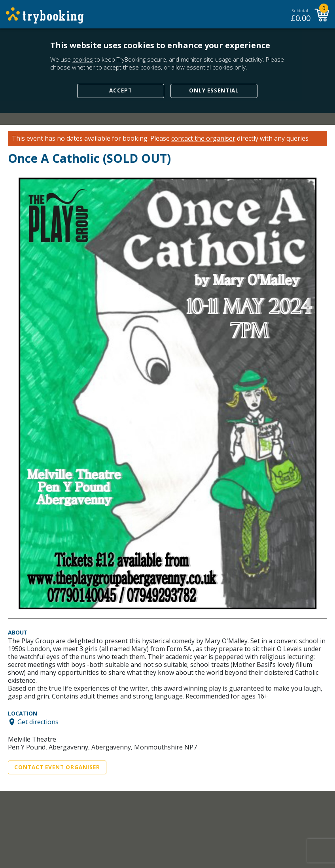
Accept (121, 90)
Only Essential (214, 90)
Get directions (38, 722)
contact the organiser (203, 138)
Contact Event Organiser (57, 767)
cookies (83, 59)
